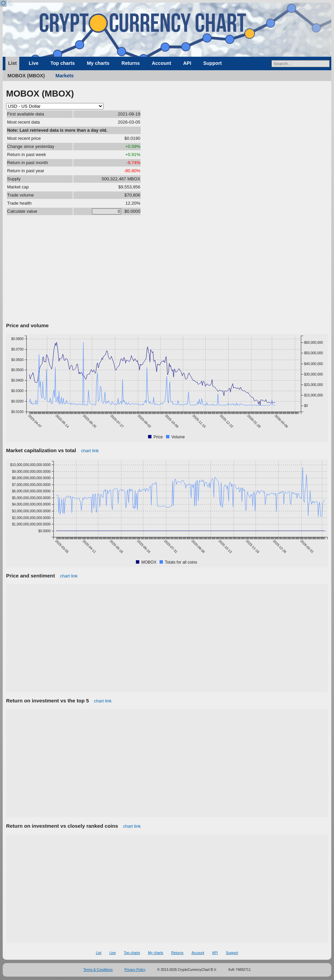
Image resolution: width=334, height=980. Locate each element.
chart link (90, 451)
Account (161, 63)
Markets (65, 76)
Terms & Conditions (98, 970)
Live (34, 63)
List (12, 63)
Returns (130, 63)
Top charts (63, 63)
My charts (98, 63)
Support (212, 63)
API (187, 63)
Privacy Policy (135, 970)
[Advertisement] (167, 270)
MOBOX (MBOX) (26, 76)
